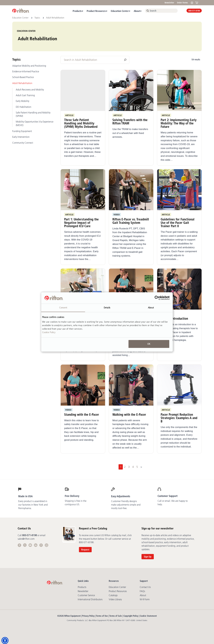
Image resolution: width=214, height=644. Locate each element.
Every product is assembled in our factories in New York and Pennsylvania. (33, 505)
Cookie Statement (148, 616)
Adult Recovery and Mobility (30, 90)
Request (85, 550)
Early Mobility (23, 101)
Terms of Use (102, 616)
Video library (115, 599)
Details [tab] (107, 308)
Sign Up (148, 557)
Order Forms (182, 3)
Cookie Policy (49, 332)
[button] (5, 640)
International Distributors (90, 599)
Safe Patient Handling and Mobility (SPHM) (33, 114)
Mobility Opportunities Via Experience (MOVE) (35, 123)
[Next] (141, 467)
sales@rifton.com (26, 539)
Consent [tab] (63, 308)
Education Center (120, 11)
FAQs (142, 591)
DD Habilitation (24, 107)
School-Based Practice (23, 77)
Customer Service (86, 595)
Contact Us (145, 587)
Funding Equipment (22, 131)
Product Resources (96, 11)
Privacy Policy (88, 616)
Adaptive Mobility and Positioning (29, 66)
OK (149, 344)
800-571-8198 (194, 11)
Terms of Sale (116, 616)
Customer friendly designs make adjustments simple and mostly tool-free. (126, 505)
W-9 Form (145, 599)
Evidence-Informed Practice (26, 71)
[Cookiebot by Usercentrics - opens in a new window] (157, 298)
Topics (38, 18)
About (137, 11)
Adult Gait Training (25, 95)
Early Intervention (21, 137)
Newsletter (169, 3)
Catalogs (113, 595)
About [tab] (151, 308)
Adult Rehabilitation (22, 83)
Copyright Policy (131, 616)
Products (77, 11)
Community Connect (23, 143)
